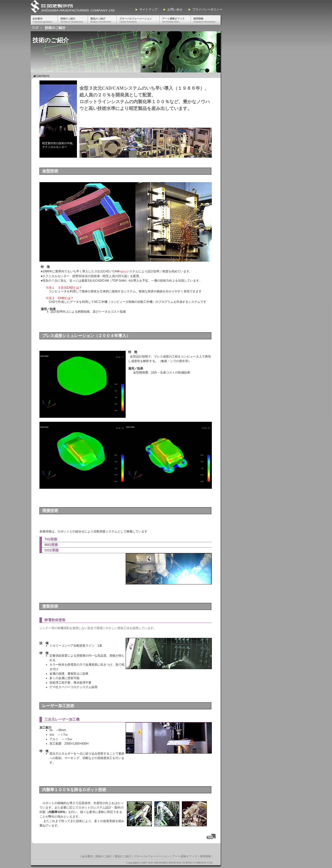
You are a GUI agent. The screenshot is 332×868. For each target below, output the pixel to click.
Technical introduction (72, 20)
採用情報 (205, 856)
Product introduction (101, 20)
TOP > (37, 28)
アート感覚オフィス (185, 856)
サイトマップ (148, 9)
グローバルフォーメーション (152, 856)
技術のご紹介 (104, 856)
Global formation (136, 20)
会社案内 (87, 856)
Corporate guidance (42, 20)
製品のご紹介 (123, 856)
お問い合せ (175, 9)
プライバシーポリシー (207, 9)
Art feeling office (173, 20)
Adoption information (204, 20)
